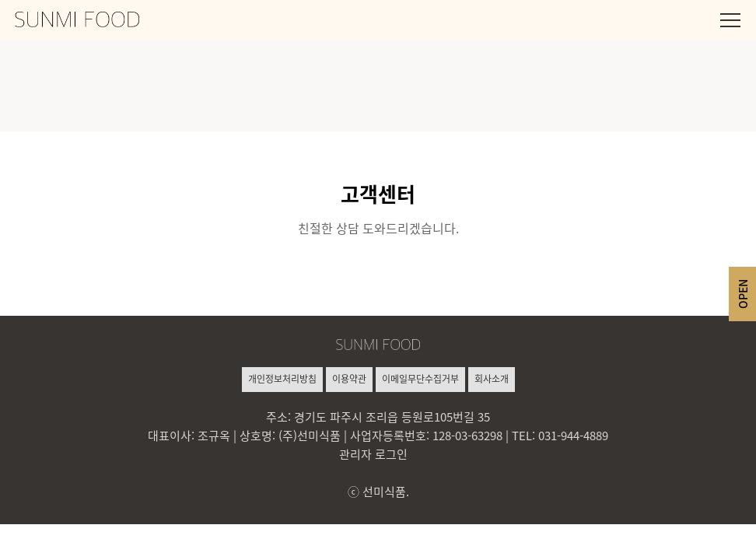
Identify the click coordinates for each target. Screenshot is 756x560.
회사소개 (492, 379)
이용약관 (349, 379)
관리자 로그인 (373, 454)
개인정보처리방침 (282, 379)
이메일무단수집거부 (420, 379)
